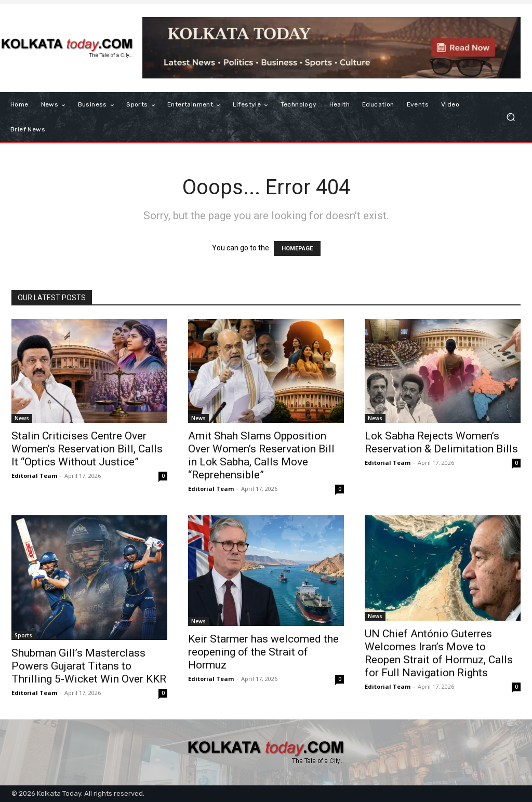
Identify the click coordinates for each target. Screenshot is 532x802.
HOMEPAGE (297, 249)
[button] (510, 117)
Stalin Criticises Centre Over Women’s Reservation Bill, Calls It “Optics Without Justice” (87, 449)
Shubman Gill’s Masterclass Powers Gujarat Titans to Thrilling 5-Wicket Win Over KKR (89, 666)
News (22, 418)
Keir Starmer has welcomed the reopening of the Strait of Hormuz (263, 652)
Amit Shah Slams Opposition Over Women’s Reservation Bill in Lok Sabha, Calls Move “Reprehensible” (261, 455)
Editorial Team (34, 476)
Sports (23, 635)
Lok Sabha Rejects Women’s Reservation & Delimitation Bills (441, 442)
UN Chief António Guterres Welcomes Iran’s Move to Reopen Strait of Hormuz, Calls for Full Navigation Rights (439, 653)
